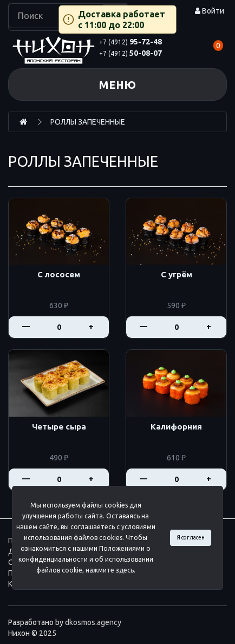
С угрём (177, 275)
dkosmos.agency (93, 622)
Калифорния (176, 427)
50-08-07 (130, 53)
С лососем (59, 275)
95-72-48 (130, 42)
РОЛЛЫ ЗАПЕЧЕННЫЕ (88, 122)
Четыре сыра (59, 427)
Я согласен (191, 537)
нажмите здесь (110, 570)
